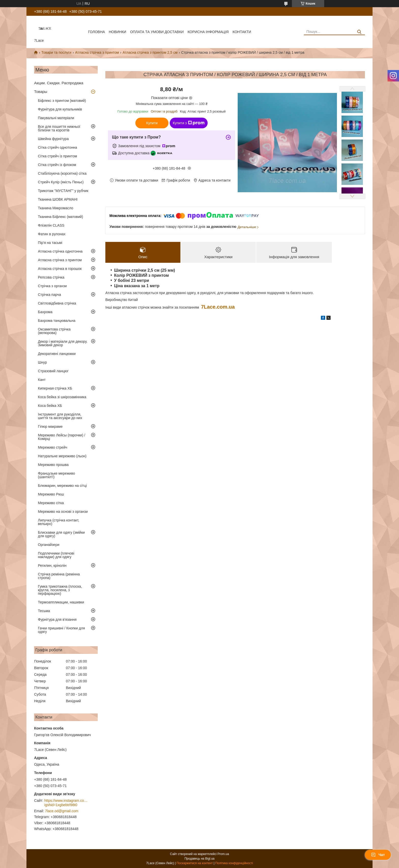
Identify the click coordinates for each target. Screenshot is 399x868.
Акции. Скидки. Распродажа (59, 83)
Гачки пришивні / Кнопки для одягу (61, 630)
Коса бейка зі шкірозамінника (62, 397)
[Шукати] (359, 32)
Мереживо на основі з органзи (63, 512)
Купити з (189, 123)
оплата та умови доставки (157, 32)
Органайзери (49, 545)
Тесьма (44, 611)
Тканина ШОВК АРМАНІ (58, 199)
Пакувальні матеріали (56, 118)
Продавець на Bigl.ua (199, 859)
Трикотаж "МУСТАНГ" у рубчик (63, 191)
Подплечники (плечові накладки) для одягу (56, 555)
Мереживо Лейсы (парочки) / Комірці (62, 437)
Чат (378, 855)
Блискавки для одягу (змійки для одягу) (61, 534)
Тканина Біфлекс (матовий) (60, 217)
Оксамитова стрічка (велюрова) (54, 331)
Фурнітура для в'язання (57, 619)
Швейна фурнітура (53, 139)
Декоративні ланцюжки (57, 354)
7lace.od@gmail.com (62, 811)
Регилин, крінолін (52, 566)
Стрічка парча (49, 295)
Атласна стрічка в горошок (60, 269)
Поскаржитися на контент (195, 863)
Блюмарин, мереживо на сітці (62, 486)
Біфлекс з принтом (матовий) (62, 101)
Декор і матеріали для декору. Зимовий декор (63, 343)
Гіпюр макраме (50, 426)
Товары (41, 92)
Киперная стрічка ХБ (55, 388)
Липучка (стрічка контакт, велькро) (59, 522)
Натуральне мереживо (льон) (62, 456)
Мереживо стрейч (53, 447)
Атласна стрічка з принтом (97, 52)
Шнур (42, 362)
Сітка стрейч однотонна (58, 147)
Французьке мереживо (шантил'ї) (56, 475)
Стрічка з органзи (52, 286)
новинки (117, 32)
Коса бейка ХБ (50, 406)
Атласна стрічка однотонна (60, 251)
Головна (96, 32)
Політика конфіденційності (234, 863)
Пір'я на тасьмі (50, 243)
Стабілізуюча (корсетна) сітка (62, 173)
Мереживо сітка (51, 503)
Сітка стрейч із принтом (58, 156)
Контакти (242, 32)
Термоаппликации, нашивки (61, 602)
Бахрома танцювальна (57, 321)
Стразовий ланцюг (53, 371)
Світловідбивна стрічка (57, 303)
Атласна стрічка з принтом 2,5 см (150, 52)
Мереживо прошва (53, 465)
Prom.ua (223, 854)
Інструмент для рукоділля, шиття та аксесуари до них (60, 416)
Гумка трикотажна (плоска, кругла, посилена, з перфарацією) (60, 590)
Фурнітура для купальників (60, 109)
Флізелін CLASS (51, 225)
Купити (152, 123)
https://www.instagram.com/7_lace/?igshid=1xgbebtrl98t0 (66, 803)
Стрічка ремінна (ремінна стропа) (59, 576)
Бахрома (45, 312)
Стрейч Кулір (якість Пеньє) (61, 182)
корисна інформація (208, 32)
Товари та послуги (56, 52)
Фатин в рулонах (52, 234)
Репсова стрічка (51, 277)
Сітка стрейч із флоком (57, 165)
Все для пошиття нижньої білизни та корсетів (59, 128)
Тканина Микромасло (56, 208)
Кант (42, 380)
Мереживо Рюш (51, 494)
